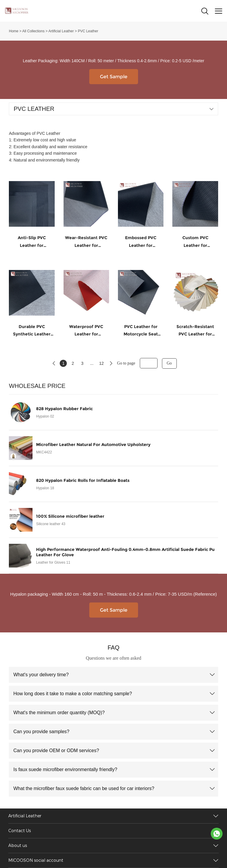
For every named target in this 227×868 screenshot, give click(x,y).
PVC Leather (88, 31)
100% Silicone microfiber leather (70, 516)
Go (169, 363)
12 (101, 363)
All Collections (33, 31)
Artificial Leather (61, 31)
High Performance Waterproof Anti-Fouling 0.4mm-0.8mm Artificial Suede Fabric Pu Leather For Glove (125, 552)
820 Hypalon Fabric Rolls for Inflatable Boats (83, 480)
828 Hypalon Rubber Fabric (64, 409)
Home (14, 31)
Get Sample (114, 77)
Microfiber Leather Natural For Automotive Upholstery (93, 445)
